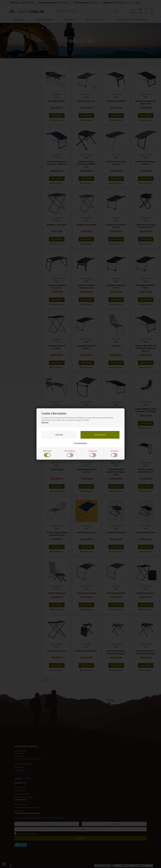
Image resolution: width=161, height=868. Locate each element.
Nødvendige (47, 453)
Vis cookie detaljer (81, 443)
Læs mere (45, 422)
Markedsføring (70, 453)
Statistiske (114, 453)
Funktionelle (93, 453)
